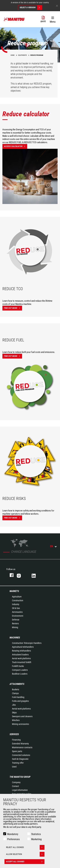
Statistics (36, 834)
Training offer (18, 763)
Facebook (10, 575)
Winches (16, 720)
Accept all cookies (25, 862)
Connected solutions (21, 755)
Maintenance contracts (22, 747)
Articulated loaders (20, 655)
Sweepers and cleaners (22, 716)
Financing (16, 740)
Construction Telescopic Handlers (27, 643)
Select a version (31, 8)
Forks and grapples (20, 701)
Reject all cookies (25, 847)
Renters (15, 623)
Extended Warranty (20, 744)
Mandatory (13, 834)
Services (14, 734)
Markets (14, 591)
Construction (18, 600)
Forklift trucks (18, 666)
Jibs (14, 705)
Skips (14, 713)
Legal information (20, 790)
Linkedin (36, 575)
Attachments (17, 684)
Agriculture (17, 597)
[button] (53, 19)
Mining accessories (20, 724)
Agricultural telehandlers (23, 647)
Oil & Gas (16, 608)
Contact (15, 786)
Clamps (15, 693)
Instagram (21, 575)
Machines (15, 638)
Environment (18, 616)
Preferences (13, 839)
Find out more (13, 308)
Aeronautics (17, 612)
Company (16, 782)
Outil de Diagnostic (20, 759)
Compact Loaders (20, 670)
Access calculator (16, 146)
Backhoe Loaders (20, 674)
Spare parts (17, 751)
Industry (16, 604)
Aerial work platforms (21, 658)
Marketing (36, 839)
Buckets (16, 689)
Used (14, 767)
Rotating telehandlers (21, 651)
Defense (16, 620)
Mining (15, 627)
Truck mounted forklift (22, 662)
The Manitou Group (20, 777)
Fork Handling (18, 697)
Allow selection (25, 854)
